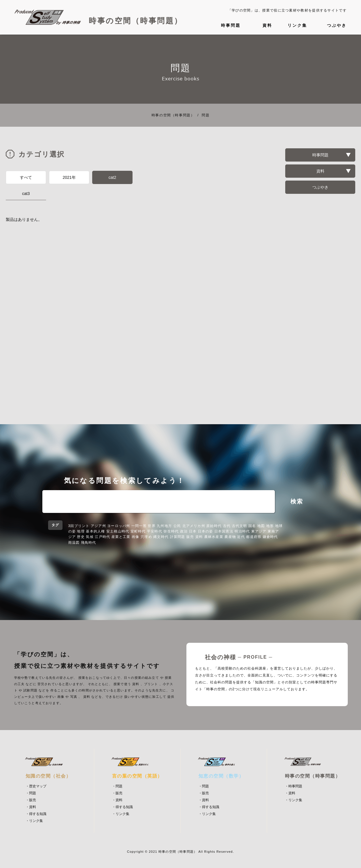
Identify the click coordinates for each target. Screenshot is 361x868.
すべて (26, 177)
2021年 (69, 177)
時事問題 (231, 25)
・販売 (31, 800)
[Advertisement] (132, 266)
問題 (202, 115)
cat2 (112, 177)
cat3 (26, 194)
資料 (267, 25)
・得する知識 (36, 814)
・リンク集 (34, 821)
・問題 (31, 793)
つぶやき (337, 25)
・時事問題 (294, 786)
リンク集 (297, 25)
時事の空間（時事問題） (173, 115)
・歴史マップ (36, 786)
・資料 (31, 807)
